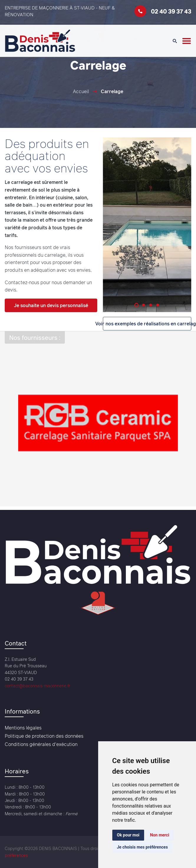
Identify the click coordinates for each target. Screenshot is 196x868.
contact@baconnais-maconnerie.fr (37, 686)
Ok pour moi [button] (128, 835)
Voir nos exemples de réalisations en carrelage (147, 324)
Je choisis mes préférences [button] (143, 847)
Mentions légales (23, 728)
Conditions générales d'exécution (41, 744)
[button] (136, 305)
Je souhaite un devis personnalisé (51, 305)
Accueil (81, 91)
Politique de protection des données (44, 736)
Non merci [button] (160, 835)
